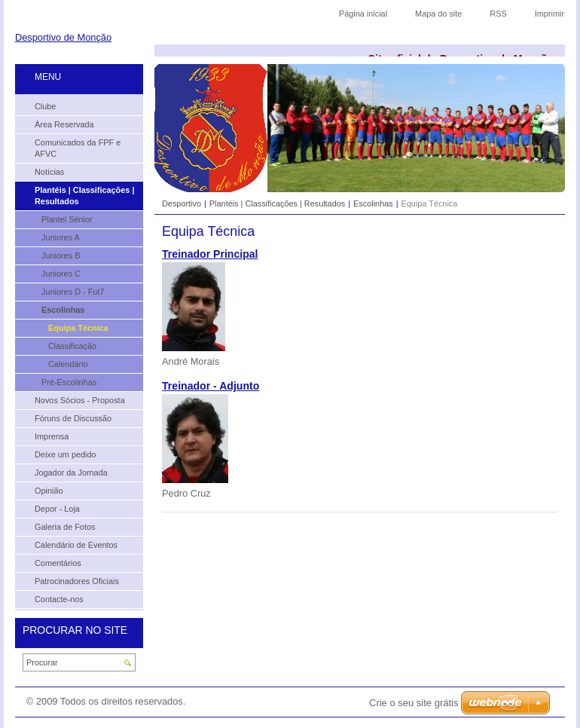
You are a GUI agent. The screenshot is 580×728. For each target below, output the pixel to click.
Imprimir (549, 14)
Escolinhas (373, 203)
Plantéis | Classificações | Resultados (277, 203)
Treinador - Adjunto (211, 386)
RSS (498, 14)
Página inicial (363, 14)
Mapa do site (438, 14)
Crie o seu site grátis (414, 703)
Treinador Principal (210, 254)
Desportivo (182, 203)
